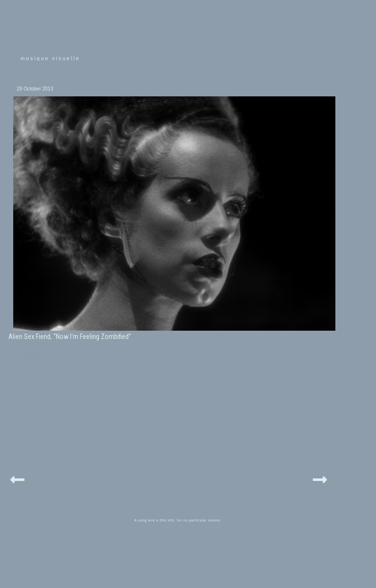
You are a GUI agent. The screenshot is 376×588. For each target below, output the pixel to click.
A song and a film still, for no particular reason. (178, 520)
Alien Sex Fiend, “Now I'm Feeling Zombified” (70, 337)
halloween (30, 355)
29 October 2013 (35, 89)
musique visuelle (50, 58)
